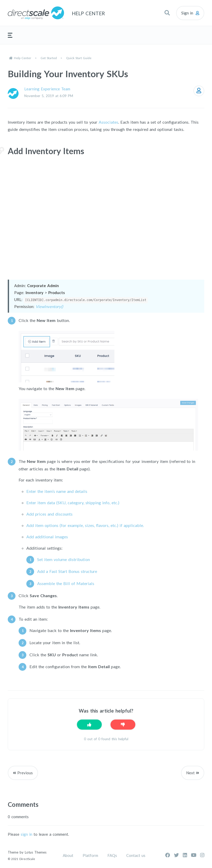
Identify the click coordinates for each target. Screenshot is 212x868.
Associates (108, 122)
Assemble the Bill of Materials (66, 583)
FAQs (112, 855)
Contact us (136, 855)
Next (190, 773)
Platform (90, 855)
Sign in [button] (187, 13)
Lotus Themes (36, 852)
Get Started (49, 58)
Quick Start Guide (79, 58)
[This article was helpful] (89, 725)
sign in (26, 834)
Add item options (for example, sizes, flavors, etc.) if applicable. (85, 525)
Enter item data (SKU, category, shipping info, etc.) (73, 503)
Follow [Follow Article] (199, 91)
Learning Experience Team (47, 89)
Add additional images (47, 537)
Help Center (23, 58)
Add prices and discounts (49, 514)
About (68, 855)
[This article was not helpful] (123, 725)
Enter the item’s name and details (57, 491)
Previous (25, 773)
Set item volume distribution (64, 559)
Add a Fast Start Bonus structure (67, 571)
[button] (167, 13)
